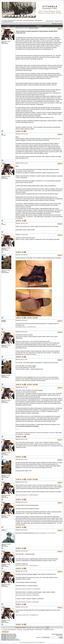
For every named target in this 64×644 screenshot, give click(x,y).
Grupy (58, 11)
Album (53, 13)
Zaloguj (48, 13)
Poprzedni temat (50, 21)
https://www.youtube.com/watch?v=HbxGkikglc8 (27, 602)
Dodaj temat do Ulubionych (57, 634)
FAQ (41, 11)
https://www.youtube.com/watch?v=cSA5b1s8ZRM (28, 589)
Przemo (34, 642)
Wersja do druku (59, 635)
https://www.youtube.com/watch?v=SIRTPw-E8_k (28, 595)
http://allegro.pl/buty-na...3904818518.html (26, 327)
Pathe (3, 255)
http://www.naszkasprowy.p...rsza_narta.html (45, 533)
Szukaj (46, 11)
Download (59, 13)
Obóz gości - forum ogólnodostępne (26, 21)
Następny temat (59, 21)
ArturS (3, 28)
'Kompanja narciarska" (8, 22)
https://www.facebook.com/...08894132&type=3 (27, 565)
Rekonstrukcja (39, 21)
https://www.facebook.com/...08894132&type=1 (27, 495)
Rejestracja (41, 13)
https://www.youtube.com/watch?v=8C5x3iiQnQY (27, 594)
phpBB (26, 642)
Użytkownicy (52, 11)
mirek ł (3, 530)
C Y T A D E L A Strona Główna (9, 21)
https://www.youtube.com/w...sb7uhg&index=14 (27, 615)
